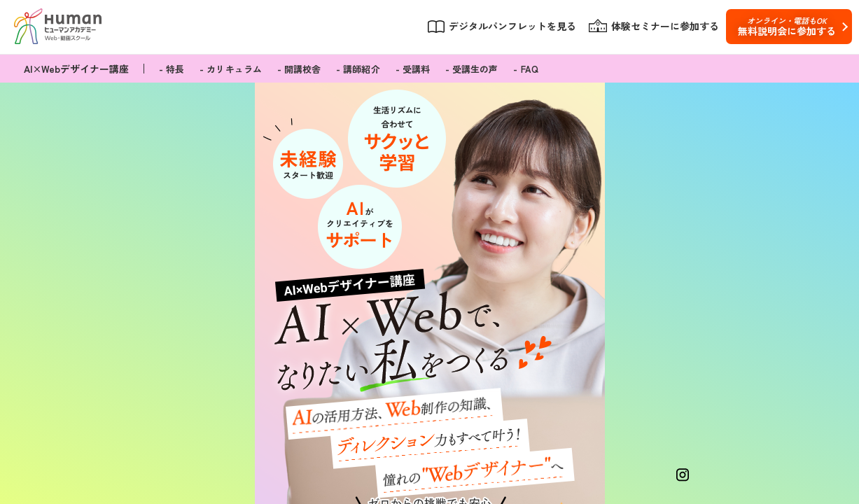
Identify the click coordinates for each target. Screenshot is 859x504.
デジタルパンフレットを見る (512, 26)
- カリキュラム (231, 69)
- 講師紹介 (358, 69)
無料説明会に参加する (787, 26)
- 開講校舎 (299, 69)
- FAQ (525, 69)
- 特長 (172, 69)
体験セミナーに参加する (665, 26)
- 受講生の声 (472, 69)
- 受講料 (413, 69)
